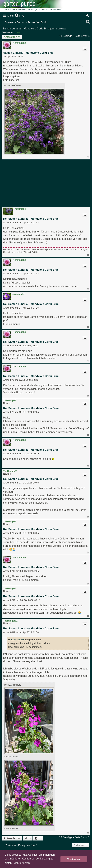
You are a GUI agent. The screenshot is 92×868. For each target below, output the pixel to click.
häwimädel (21, 209)
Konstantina (19, 43)
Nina (17, 32)
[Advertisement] (47, 184)
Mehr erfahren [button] (22, 863)
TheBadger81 (10, 400)
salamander (18, 294)
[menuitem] (19, 16)
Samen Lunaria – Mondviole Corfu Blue (26, 29)
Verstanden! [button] (74, 859)
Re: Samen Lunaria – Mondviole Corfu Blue (31, 219)
